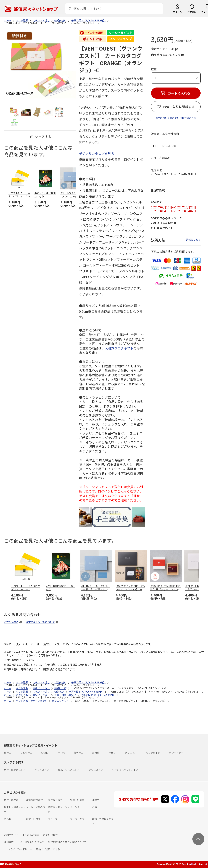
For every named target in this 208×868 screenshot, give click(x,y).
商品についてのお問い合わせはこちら (176, 118)
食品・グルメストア (69, 770)
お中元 (61, 753)
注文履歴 (192, 12)
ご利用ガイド (11, 835)
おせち (112, 753)
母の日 (8, 753)
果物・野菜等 (77, 800)
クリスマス (131, 753)
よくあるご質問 (31, 835)
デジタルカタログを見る (97, 153)
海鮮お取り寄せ (34, 800)
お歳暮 (96, 753)
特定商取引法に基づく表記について (67, 842)
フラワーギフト (78, 819)
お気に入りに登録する (179, 107)
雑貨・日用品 (33, 819)
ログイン (177, 12)
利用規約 (9, 842)
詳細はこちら (193, 239)
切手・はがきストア (15, 770)
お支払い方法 (11, 622)
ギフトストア (42, 770)
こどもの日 (26, 753)
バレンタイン (153, 753)
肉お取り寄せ (55, 800)
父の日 (45, 753)
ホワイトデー (176, 753)
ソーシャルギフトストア (125, 770)
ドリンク (75, 807)
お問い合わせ (50, 835)
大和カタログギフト (119, 348)
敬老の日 (78, 753)
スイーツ (53, 819)
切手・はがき (11, 800)
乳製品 (96, 800)
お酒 (94, 807)
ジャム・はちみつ (35, 807)
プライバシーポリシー (20, 849)
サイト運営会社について (31, 842)
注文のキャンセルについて (40, 622)
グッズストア (96, 770)
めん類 (8, 819)
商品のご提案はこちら (48, 849)
